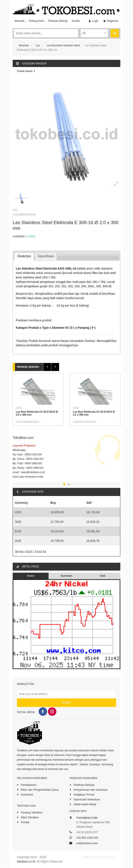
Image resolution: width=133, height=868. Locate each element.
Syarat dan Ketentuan (85, 799)
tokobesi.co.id (26, 861)
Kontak (76, 21)
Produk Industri (27, 71)
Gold (102, 576)
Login (93, 21)
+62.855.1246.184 (87, 838)
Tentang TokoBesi (30, 812)
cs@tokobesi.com (87, 843)
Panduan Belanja (58, 21)
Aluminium (66, 576)
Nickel (31, 576)
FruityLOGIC (108, 857)
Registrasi (111, 21)
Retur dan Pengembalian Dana (38, 790)
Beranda (20, 21)
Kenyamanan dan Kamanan (89, 790)
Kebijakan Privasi (82, 794)
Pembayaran (27, 785)
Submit (66, 703)
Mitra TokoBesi (28, 817)
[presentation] (24, 256)
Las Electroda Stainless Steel (63, 45)
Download (25, 794)
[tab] (24, 256)
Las (38, 45)
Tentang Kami (36, 21)
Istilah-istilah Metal (83, 804)
